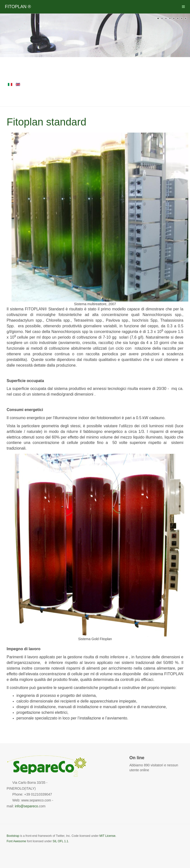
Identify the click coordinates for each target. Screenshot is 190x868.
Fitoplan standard (47, 122)
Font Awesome (16, 841)
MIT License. (108, 836)
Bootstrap (13, 836)
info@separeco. (27, 806)
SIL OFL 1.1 (60, 841)
